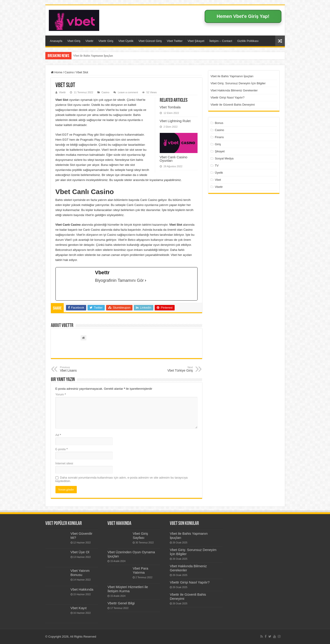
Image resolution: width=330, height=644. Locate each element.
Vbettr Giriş (106, 41)
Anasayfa (56, 41)
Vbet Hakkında (82, 589)
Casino (69, 72)
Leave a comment (128, 92)
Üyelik (219, 173)
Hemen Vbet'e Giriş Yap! (243, 16)
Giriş (218, 144)
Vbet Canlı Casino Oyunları (174, 159)
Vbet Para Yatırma (140, 570)
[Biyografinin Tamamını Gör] (146, 280)
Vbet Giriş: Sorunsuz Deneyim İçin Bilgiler (238, 83)
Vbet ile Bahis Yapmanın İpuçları (93, 56)
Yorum (61, 394)
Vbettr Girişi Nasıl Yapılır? (228, 97)
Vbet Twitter (175, 41)
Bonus (219, 123)
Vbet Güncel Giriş (150, 41)
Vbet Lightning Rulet (175, 121)
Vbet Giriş (74, 41)
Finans (219, 137)
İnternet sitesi (64, 463)
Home (57, 72)
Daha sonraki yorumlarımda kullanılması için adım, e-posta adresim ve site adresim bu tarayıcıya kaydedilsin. (122, 479)
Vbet (218, 180)
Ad (58, 435)
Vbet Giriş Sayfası (140, 536)
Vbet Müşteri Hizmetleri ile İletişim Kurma (128, 589)
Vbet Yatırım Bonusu (80, 573)
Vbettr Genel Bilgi (121, 603)
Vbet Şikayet (196, 41)
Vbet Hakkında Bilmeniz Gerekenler (234, 90)
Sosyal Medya (224, 158)
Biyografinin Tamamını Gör (120, 280)
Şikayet (220, 151)
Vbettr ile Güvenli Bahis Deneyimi (233, 105)
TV (217, 166)
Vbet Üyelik (126, 41)
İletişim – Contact (221, 41)
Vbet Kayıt (79, 608)
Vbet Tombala (170, 107)
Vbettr (89, 41)
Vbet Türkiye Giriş (169, 369)
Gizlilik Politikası (248, 41)
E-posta (62, 449)
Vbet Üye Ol (80, 552)
